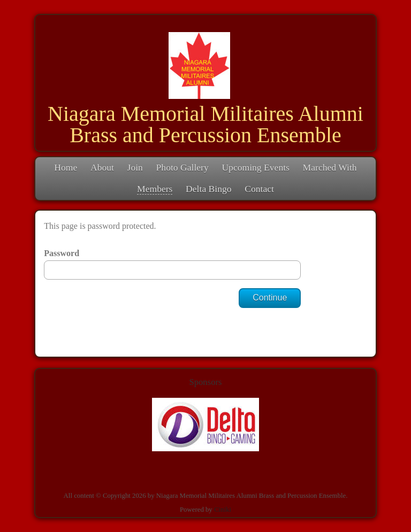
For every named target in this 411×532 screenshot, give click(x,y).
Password (62, 253)
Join (135, 167)
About (102, 167)
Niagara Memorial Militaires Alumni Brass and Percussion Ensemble (205, 124)
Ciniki (223, 510)
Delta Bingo (209, 189)
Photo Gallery (182, 167)
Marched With (330, 167)
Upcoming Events (256, 167)
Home (66, 167)
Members (155, 189)
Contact (259, 189)
